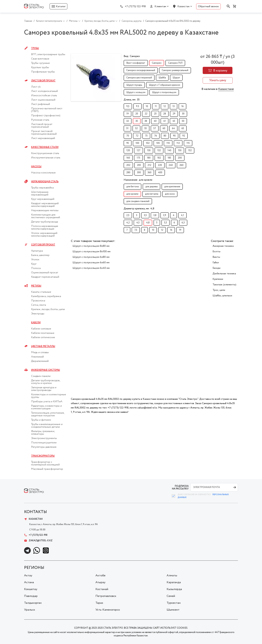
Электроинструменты (44, 438)
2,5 (128, 215)
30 (183, 114)
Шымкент (173, 610)
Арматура (37, 251)
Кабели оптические (43, 337)
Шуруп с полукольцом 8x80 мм (91, 246)
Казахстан (183, 6)
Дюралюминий (40, 361)
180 (149, 158)
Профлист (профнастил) (46, 116)
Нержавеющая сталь (45, 182)
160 (128, 158)
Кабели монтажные (43, 333)
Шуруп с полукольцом (164, 92)
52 (136, 128)
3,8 (155, 215)
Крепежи (218, 279)
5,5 (166, 223)
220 (160, 165)
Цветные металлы (43, 346)
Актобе (100, 576)
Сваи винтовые (40, 59)
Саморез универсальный (175, 70)
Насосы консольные (43, 173)
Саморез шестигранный (139, 78)
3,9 (165, 215)
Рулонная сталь (40, 120)
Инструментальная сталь (46, 158)
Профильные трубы (43, 72)
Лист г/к (36, 87)
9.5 (138, 106)
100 (137, 143)
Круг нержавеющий (43, 199)
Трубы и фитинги (41, 420)
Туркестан (174, 603)
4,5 (138, 223)
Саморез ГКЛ (175, 63)
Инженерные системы (46, 370)
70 (128, 136)
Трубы (35, 48)
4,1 (182, 215)
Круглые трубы (40, 67)
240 (171, 165)
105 (158, 143)
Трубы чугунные (40, 63)
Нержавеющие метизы (45, 210)
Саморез (157, 63)
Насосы (36, 167)
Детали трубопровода (45, 222)
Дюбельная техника (224, 274)
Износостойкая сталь (44, 96)
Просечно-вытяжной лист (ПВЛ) (47, 110)
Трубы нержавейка (42, 188)
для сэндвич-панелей (138, 201)
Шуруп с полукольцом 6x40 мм (91, 268)
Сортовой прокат (43, 245)
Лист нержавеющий (43, 138)
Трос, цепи (219, 290)
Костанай (102, 589)
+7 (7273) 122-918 (135, 6)
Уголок (35, 260)
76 (156, 136)
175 (138, 158)
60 (164, 128)
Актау (28, 576)
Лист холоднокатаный (44, 91)
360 (149, 173)
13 (174, 106)
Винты (216, 257)
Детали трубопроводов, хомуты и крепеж (46, 382)
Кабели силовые (41, 329)
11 (156, 106)
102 (148, 143)
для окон (170, 194)
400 (160, 173)
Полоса (36, 268)
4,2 (128, 223)
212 (149, 165)
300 (139, 173)
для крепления (172, 187)
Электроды (38, 314)
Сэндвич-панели (41, 376)
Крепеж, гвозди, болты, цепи (48, 309)
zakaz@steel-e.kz (38, 541)
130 (149, 151)
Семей (171, 596)
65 (183, 128)
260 (181, 165)
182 (159, 158)
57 (155, 128)
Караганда (174, 582)
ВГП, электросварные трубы (48, 54)
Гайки (216, 263)
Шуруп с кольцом (136, 92)
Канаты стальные (41, 292)
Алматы (172, 576)
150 (180, 151)
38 (146, 121)
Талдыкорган (33, 603)
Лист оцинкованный (43, 100)
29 (174, 114)
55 (146, 128)
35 (137, 121)
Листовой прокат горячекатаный (42, 126)
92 (184, 136)
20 (137, 114)
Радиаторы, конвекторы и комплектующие (46, 407)
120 (128, 151)
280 (128, 173)
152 (190, 151)
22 (146, 114)
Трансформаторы (43, 456)
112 (178, 143)
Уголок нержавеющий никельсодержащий (44, 235)
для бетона (133, 187)
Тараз (99, 603)
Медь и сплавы (40, 352)
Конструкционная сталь (45, 153)
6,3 (183, 223)
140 (169, 151)
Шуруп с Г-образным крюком (165, 85)
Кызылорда (174, 589)
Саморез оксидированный (141, 70)
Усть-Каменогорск (108, 610)
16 (182, 106)
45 (174, 121)
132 (159, 151)
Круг (34, 264)
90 (174, 136)
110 (168, 143)
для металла (152, 194)
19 (127, 114)
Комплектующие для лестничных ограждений (46, 216)
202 (128, 165)
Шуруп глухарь (134, 85)
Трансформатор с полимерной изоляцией (45, 463)
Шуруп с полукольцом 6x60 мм (91, 263)
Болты (216, 252)
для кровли (132, 194)
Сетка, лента (39, 305)
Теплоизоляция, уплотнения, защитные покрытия (48, 414)
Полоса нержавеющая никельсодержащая (45, 228)
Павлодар (31, 596)
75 (146, 136)
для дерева (151, 187)
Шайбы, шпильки (222, 296)
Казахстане (226, 89)
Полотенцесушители (44, 443)
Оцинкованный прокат (45, 273)
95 (128, 143)
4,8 (148, 223)
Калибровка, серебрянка (46, 296)
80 (165, 136)
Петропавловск (106, 596)
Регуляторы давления (44, 447)
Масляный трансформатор (47, 469)
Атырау (100, 582)
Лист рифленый (41, 104)
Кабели (36, 323)
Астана (29, 582)
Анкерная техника (223, 246)
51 (127, 128)
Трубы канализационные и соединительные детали (47, 426)
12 (165, 106)
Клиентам (160, 6)
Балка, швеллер (40, 255)
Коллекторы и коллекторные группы (49, 396)
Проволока (38, 301)
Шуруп (176, 78)
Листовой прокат (43, 81)
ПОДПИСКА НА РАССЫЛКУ (180, 487)
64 (173, 128)
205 (139, 165)
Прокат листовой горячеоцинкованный (44, 133)
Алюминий (37, 357)
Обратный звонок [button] (208, 6)
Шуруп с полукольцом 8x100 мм (91, 252)
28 (165, 114)
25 (155, 114)
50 (183, 121)
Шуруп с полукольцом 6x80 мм (91, 257)
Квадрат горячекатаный (45, 277)
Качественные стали (45, 147)
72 (137, 136)
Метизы (36, 286)
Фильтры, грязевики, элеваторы (43, 433)
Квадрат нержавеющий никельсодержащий (45, 205)
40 (155, 121)
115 (188, 143)
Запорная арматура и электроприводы (44, 389)
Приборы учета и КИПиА (47, 402)
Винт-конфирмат (136, 63)
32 (128, 121)
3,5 (145, 215)
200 (180, 158)
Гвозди (216, 268)
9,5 (128, 106)
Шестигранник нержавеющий (40, 193)
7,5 (136, 230)
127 (139, 151)
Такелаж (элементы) (224, 285)
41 (165, 121)
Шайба (162, 78)
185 (169, 158)
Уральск (30, 610)
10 (147, 106)
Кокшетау (31, 589)
